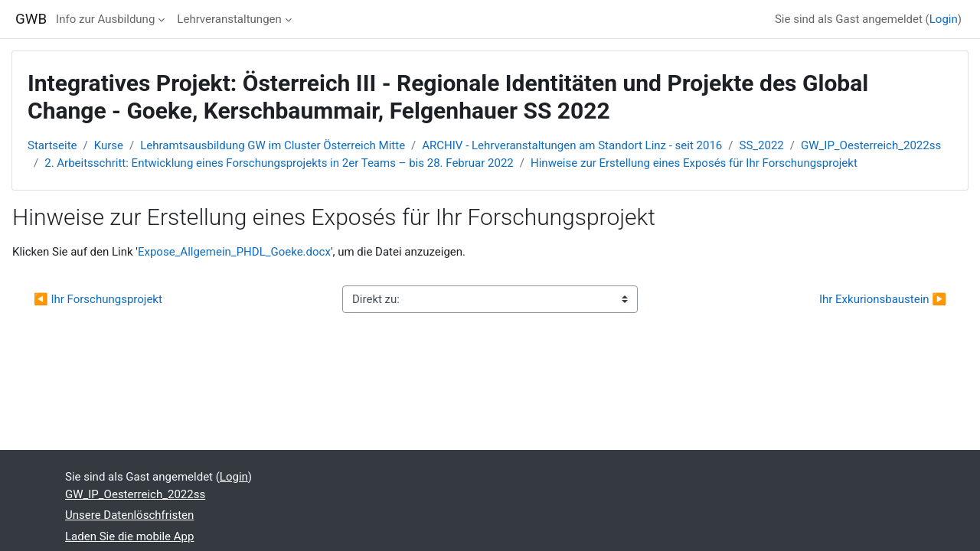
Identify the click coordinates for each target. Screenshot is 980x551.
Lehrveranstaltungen (229, 19)
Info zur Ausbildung (105, 19)
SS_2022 (762, 145)
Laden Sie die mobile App (129, 536)
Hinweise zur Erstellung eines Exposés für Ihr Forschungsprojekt (694, 163)
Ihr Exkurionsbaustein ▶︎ (883, 299)
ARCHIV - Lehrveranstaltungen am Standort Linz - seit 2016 (572, 145)
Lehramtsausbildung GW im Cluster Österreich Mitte (273, 145)
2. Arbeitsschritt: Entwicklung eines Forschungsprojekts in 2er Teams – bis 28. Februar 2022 (279, 163)
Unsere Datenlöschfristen (129, 515)
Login (944, 19)
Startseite (52, 145)
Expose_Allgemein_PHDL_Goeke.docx (234, 252)
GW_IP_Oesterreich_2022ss (871, 145)
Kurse (109, 145)
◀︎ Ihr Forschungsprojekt (98, 299)
